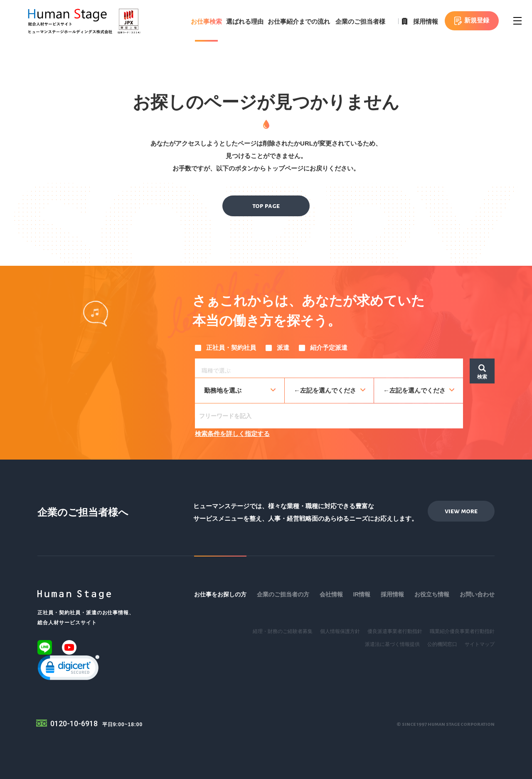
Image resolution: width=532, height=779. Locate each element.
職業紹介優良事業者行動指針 (462, 631)
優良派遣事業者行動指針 (395, 631)
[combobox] (329, 368)
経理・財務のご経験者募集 (283, 631)
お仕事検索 (206, 21)
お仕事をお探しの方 (220, 594)
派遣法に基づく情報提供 (392, 644)
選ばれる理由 (245, 21)
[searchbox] (331, 369)
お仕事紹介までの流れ (299, 21)
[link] (69, 669)
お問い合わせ (477, 594)
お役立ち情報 (432, 594)
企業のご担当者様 (360, 21)
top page (266, 206)
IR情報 (362, 594)
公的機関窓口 (442, 644)
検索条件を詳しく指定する (232, 434)
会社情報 (331, 594)
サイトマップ (480, 644)
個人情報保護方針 (340, 631)
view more (461, 511)
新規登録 (477, 20)
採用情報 (426, 21)
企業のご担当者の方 (283, 594)
